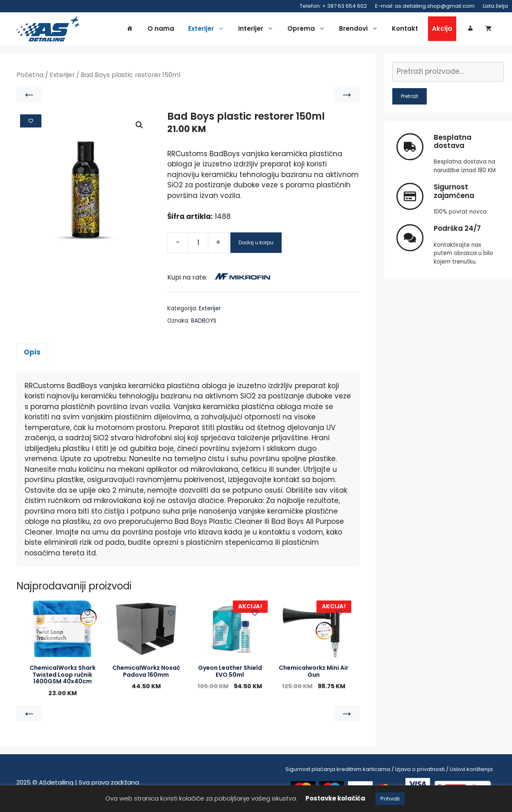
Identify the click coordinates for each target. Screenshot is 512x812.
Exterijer (208, 30)
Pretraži (410, 97)
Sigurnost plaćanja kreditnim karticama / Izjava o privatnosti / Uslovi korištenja (389, 770)
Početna (30, 76)
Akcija (442, 29)
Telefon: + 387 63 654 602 (333, 6)
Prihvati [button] (390, 799)
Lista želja (495, 6)
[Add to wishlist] (31, 122)
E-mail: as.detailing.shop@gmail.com (425, 6)
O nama (161, 29)
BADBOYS (204, 322)
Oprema (308, 30)
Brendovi (361, 30)
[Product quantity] (198, 244)
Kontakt (405, 29)
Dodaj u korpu (256, 244)
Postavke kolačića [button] (335, 798)
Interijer (258, 30)
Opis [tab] (32, 354)
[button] (139, 127)
